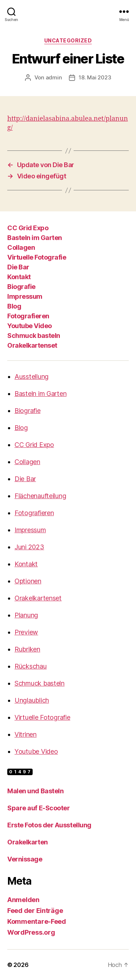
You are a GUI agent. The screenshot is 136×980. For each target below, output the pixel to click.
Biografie (21, 287)
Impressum (25, 296)
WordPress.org (31, 932)
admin (54, 77)
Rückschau (31, 666)
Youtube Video (30, 326)
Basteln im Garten (35, 238)
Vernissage (25, 859)
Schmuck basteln (34, 336)
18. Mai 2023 (95, 77)
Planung (26, 615)
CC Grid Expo (28, 228)
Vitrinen (26, 734)
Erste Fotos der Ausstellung (49, 825)
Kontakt (19, 277)
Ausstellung (32, 377)
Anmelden (23, 900)
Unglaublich (32, 700)
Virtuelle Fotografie (37, 257)
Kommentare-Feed (37, 921)
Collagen (21, 247)
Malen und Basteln (35, 791)
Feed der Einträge (35, 911)
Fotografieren (28, 316)
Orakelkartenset (32, 345)
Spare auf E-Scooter (38, 808)
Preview (26, 632)
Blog (14, 306)
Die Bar (18, 267)
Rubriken (27, 649)
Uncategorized (68, 40)
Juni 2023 (29, 547)
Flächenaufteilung (40, 496)
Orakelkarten (28, 842)
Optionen (28, 581)
